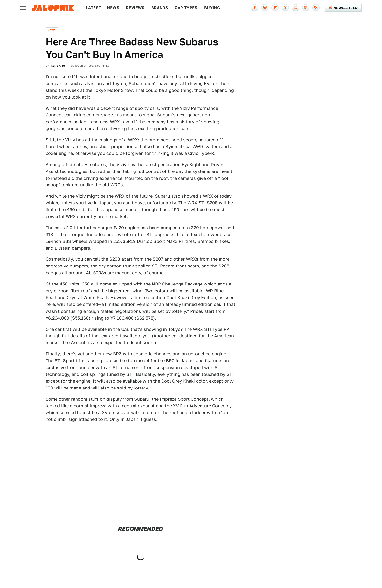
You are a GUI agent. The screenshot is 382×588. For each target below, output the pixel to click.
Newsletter (343, 8)
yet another (90, 354)
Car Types (186, 8)
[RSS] (316, 8)
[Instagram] (306, 8)
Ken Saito (58, 66)
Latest (94, 8)
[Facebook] (255, 8)
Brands (160, 8)
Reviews (135, 8)
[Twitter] (285, 8)
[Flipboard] (275, 8)
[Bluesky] (265, 8)
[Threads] (296, 8)
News (113, 8)
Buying (212, 8)
